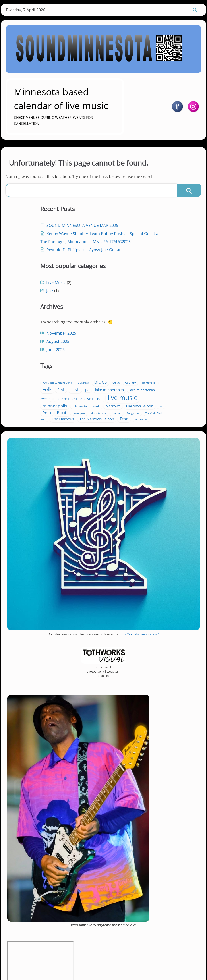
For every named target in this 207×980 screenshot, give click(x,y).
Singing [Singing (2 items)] (172, 359)
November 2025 (42, 319)
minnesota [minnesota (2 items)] (149, 346)
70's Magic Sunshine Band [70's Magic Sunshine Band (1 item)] (127, 310)
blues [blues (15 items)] (170, 309)
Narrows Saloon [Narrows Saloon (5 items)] (146, 352)
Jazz (119, 237)
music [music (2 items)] (166, 346)
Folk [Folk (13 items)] (166, 317)
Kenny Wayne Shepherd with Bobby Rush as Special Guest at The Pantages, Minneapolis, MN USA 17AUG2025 (57, 253)
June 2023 (36, 336)
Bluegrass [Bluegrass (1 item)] (153, 310)
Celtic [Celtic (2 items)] (116, 317)
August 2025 (38, 328)
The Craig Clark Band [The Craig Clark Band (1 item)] (142, 365)
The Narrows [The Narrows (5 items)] (171, 365)
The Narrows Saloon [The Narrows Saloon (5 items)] (129, 371)
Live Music (126, 229)
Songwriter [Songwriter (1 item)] (118, 365)
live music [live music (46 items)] (140, 338)
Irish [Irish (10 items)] (117, 324)
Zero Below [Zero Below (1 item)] (173, 372)
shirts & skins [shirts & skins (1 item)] (154, 360)
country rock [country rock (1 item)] (148, 318)
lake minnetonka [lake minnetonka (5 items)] (151, 324)
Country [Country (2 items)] (130, 317)
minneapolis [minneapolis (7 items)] (124, 346)
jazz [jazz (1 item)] (129, 325)
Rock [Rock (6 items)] (180, 352)
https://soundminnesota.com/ (139, 587)
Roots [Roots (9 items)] (118, 359)
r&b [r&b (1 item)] (167, 353)
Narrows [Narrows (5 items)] (119, 352)
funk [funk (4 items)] (180, 317)
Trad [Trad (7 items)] (157, 371)
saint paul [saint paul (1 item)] (135, 360)
